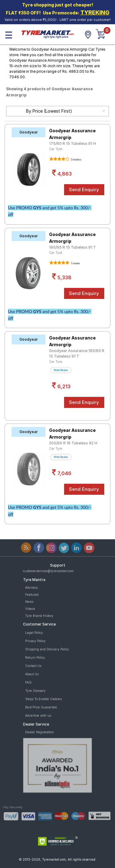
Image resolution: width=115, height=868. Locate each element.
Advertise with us (38, 715)
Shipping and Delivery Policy (47, 649)
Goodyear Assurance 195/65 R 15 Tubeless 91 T (77, 353)
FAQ (28, 682)
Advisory (32, 587)
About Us (32, 674)
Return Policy (35, 657)
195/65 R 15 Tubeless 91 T (73, 247)
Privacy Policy (35, 641)
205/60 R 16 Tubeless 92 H (73, 443)
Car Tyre (56, 149)
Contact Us (33, 666)
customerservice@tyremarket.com (48, 571)
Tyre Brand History (39, 616)
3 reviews (76, 160)
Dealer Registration (40, 732)
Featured (32, 595)
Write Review (61, 370)
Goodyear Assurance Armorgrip (72, 134)
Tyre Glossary (35, 691)
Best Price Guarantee (41, 707)
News (29, 602)
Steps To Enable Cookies (43, 699)
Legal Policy (34, 633)
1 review (75, 263)
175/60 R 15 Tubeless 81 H (73, 143)
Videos (30, 609)
